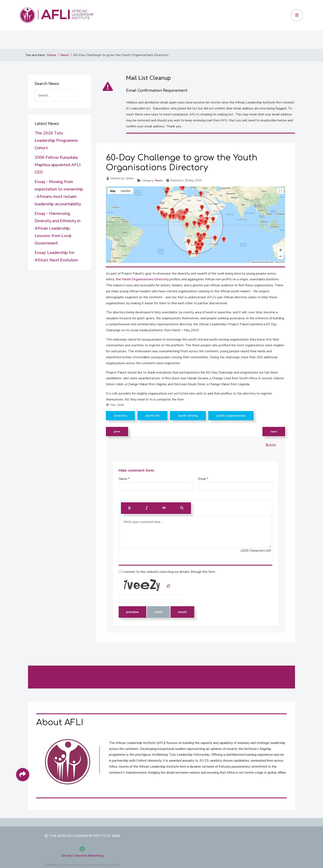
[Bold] (130, 508)
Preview (132, 612)
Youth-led (152, 416)
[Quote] (164, 508)
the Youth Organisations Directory (143, 279)
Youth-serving (188, 416)
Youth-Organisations (231, 416)
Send (158, 612)
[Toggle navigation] (297, 15)
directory (120, 416)
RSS (271, 445)
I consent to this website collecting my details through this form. (167, 572)
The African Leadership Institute (80, 836)
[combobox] (56, 95)
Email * (203, 479)
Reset (182, 612)
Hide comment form (136, 470)
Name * (124, 479)
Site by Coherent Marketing (82, 856)
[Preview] (182, 508)
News (159, 180)
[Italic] (147, 508)
